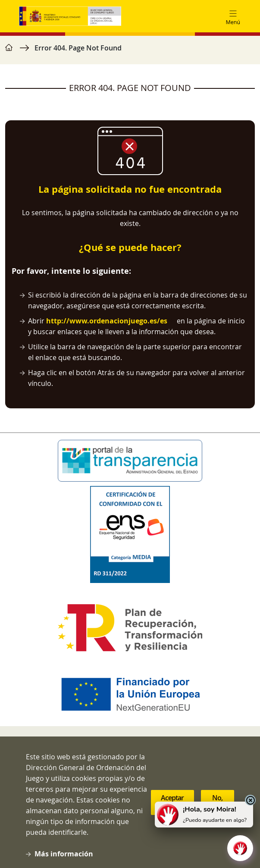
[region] (130, 52)
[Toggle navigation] (233, 16)
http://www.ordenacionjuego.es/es (107, 321)
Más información (64, 854)
